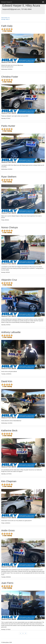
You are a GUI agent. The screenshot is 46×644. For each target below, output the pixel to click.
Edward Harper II (7, 2)
